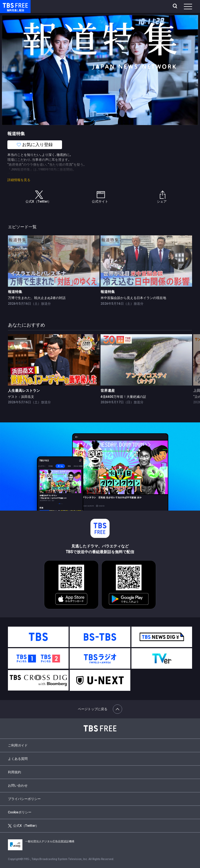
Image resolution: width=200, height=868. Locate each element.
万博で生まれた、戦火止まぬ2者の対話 (37, 298)
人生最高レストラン (24, 391)
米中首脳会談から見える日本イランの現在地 (133, 298)
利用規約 (14, 772)
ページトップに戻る (100, 709)
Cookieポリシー (20, 812)
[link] (54, 261)
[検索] (176, 7)
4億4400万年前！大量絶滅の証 (123, 397)
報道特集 (15, 292)
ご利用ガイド (18, 745)
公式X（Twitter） (23, 826)
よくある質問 (18, 759)
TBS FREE (9, 5)
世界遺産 (108, 391)
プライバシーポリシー (24, 799)
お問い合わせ (18, 786)
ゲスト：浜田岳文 (21, 397)
